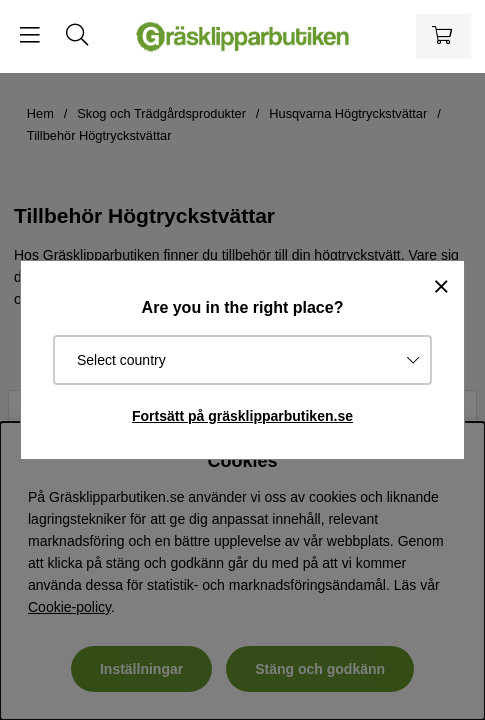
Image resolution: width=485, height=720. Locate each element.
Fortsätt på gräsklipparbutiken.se (242, 416)
